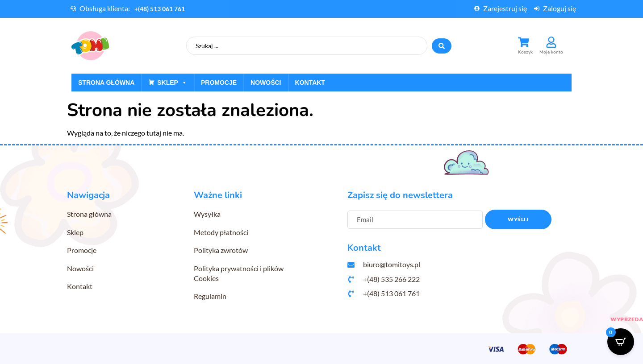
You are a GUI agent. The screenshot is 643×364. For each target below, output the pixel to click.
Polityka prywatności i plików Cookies (239, 273)
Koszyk (525, 52)
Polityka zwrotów (221, 250)
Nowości (266, 83)
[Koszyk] (524, 42)
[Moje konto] (551, 42)
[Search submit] (442, 46)
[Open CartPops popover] (621, 342)
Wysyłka (207, 214)
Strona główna (106, 83)
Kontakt (310, 83)
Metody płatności (221, 232)
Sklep (172, 83)
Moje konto (551, 52)
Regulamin (210, 296)
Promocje (219, 83)
